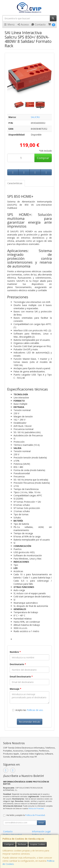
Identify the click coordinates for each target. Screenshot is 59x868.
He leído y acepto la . (26, 815)
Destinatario (18, 664)
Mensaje (15, 689)
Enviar (41, 823)
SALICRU (35, 117)
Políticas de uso (35, 710)
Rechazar (22, 844)
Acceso (23, 24)
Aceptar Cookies (38, 844)
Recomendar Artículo (30, 722)
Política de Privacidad (36, 808)
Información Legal (41, 831)
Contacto (38, 24)
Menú (9, 24)
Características (15, 183)
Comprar (43, 158)
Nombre (15, 652)
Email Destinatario (21, 677)
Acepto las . (29, 710)
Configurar (9, 844)
